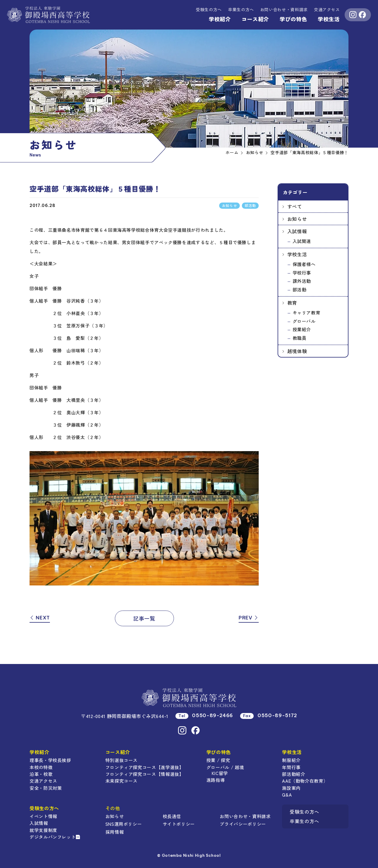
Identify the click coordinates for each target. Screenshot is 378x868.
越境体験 (297, 351)
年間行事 (291, 767)
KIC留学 (220, 773)
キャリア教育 (307, 313)
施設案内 (291, 788)
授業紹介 (302, 329)
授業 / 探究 (218, 760)
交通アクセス (327, 9)
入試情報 (297, 231)
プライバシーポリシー (243, 824)
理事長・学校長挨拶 (50, 760)
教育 (292, 303)
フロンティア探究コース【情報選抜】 (145, 774)
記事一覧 (144, 618)
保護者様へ (304, 264)
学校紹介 (220, 19)
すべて (295, 206)
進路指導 (216, 780)
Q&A (287, 795)
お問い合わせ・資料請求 (245, 816)
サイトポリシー (179, 824)
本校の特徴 (41, 767)
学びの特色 (293, 19)
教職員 (300, 338)
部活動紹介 (294, 774)
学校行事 (302, 273)
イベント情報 (43, 816)
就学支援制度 (43, 830)
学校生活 (329, 19)
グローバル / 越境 (225, 767)
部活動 (300, 289)
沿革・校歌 (41, 774)
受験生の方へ (209, 9)
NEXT (40, 618)
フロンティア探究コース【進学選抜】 (145, 767)
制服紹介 (291, 760)
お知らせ (297, 219)
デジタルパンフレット (55, 837)
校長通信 (172, 816)
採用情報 (115, 832)
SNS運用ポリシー (124, 824)
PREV (249, 618)
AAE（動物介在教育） (305, 781)
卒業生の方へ (241, 9)
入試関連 (302, 241)
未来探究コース (122, 781)
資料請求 (284, 9)
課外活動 (302, 281)
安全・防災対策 (46, 788)
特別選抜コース (122, 760)
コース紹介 (255, 19)
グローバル (304, 321)
